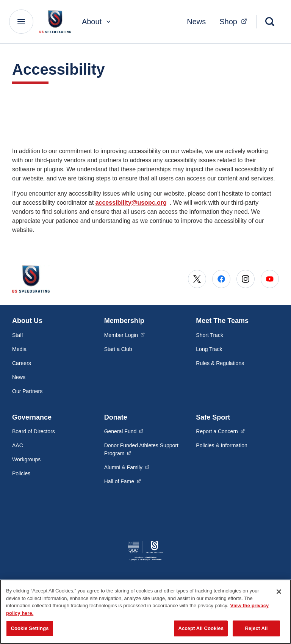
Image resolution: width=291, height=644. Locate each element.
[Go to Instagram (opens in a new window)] (246, 279)
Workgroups (26, 459)
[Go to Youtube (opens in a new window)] (270, 279)
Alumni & (127, 467)
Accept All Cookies (201, 628)
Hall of (123, 481)
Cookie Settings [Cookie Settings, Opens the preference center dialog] (30, 628)
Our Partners (27, 391)
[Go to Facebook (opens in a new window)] (221, 279)
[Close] (279, 592)
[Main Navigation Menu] (21, 22)
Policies (21, 473)
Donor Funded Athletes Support (141, 449)
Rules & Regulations (220, 363)
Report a (220, 431)
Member (125, 335)
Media (19, 349)
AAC (18, 445)
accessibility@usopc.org (131, 203)
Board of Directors (34, 431)
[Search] (270, 22)
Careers (22, 363)
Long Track (209, 349)
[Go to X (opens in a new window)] (197, 279)
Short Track (210, 335)
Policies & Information (221, 445)
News (196, 22)
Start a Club (118, 349)
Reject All (256, 628)
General (124, 431)
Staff (18, 335)
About (97, 22)
